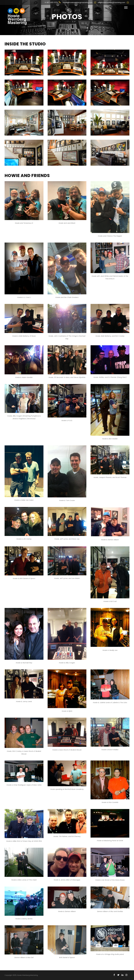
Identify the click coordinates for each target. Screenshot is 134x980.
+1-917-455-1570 (53, 2)
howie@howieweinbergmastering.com (79, 2)
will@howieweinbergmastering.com (113, 2)
